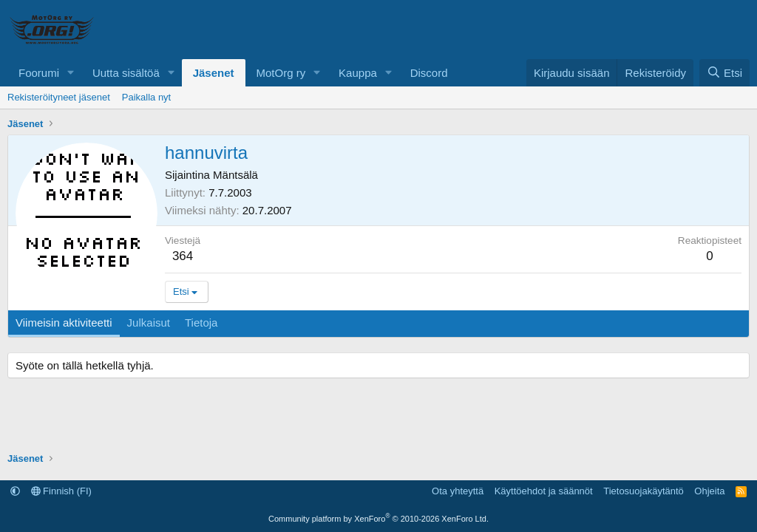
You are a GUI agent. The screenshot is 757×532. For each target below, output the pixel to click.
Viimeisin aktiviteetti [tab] (64, 323)
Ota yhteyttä (458, 491)
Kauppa (358, 73)
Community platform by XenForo (378, 519)
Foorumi (39, 73)
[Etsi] (724, 73)
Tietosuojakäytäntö (644, 491)
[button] (71, 73)
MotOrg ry (281, 73)
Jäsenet (214, 73)
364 (183, 256)
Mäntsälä (235, 175)
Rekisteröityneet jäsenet (59, 97)
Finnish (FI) (61, 491)
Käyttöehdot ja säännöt (544, 491)
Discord (429, 73)
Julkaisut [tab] (149, 323)
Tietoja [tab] (201, 323)
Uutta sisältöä (126, 73)
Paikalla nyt (146, 97)
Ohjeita (709, 491)
